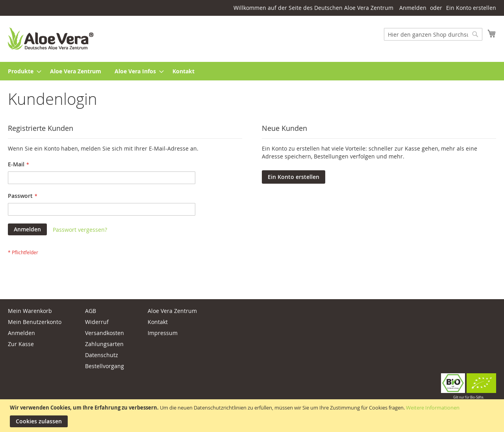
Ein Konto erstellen (471, 8)
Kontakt (158, 322)
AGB (91, 311)
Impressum (163, 333)
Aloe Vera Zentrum (172, 311)
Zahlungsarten (104, 344)
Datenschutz (102, 355)
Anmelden (413, 8)
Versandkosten (105, 333)
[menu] (252, 71)
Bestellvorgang (105, 366)
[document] (253, 416)
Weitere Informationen (433, 408)
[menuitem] (22, 71)
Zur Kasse (21, 344)
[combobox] (433, 34)
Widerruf (97, 322)
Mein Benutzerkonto (35, 322)
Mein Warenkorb (30, 311)
